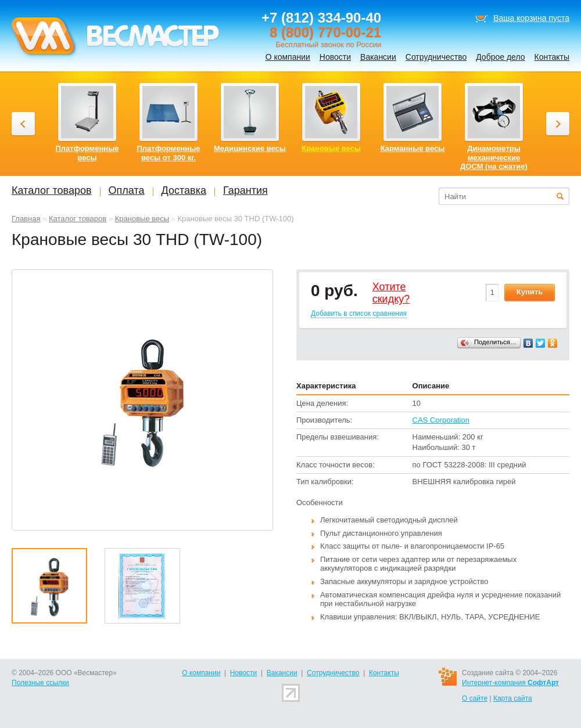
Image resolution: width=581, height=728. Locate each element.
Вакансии (378, 57)
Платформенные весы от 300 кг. (169, 153)
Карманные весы (413, 148)
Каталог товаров (78, 219)
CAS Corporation (441, 420)
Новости (335, 57)
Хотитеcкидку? (391, 293)
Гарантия (245, 190)
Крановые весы (142, 219)
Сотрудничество (436, 57)
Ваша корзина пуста (531, 18)
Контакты (552, 57)
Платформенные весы (87, 153)
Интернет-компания (510, 683)
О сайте (475, 698)
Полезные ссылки (40, 683)
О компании (288, 57)
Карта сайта (513, 698)
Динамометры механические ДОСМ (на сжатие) (494, 157)
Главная (26, 219)
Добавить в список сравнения (359, 313)
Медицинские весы (250, 148)
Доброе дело (500, 57)
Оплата (127, 190)
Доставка (184, 190)
